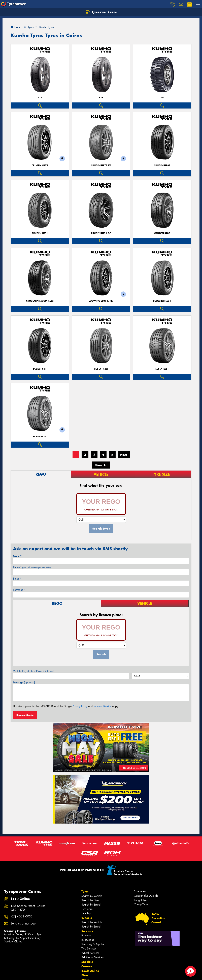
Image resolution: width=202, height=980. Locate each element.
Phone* (32, 567)
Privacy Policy (80, 706)
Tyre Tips (86, 913)
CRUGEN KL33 (162, 233)
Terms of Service (102, 706)
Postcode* (19, 590)
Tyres (85, 891)
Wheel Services (90, 953)
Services (87, 931)
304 (162, 98)
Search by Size (90, 900)
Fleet (85, 975)
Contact (87, 966)
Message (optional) (24, 682)
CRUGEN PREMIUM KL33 (40, 301)
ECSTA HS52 (101, 369)
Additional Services (92, 957)
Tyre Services (89, 949)
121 (40, 98)
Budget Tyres (141, 900)
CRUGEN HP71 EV (101, 165)
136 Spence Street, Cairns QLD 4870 (28, 908)
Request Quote (25, 715)
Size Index (140, 891)
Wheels (87, 918)
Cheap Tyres (141, 904)
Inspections (88, 940)
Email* (17, 579)
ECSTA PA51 (162, 369)
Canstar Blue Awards (146, 896)
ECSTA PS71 (40, 437)
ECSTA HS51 (40, 369)
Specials (87, 962)
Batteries (86, 935)
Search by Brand (91, 905)
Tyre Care (87, 909)
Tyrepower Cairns (101, 12)
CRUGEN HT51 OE (101, 233)
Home (16, 27)
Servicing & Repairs (93, 944)
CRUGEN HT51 (40, 233)
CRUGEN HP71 (40, 165)
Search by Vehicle (92, 896)
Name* (17, 556)
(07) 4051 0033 (22, 917)
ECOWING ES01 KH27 (101, 301)
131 (101, 98)
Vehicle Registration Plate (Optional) (34, 671)
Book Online (90, 971)
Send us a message (23, 924)
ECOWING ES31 (162, 301)
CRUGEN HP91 (162, 165)
